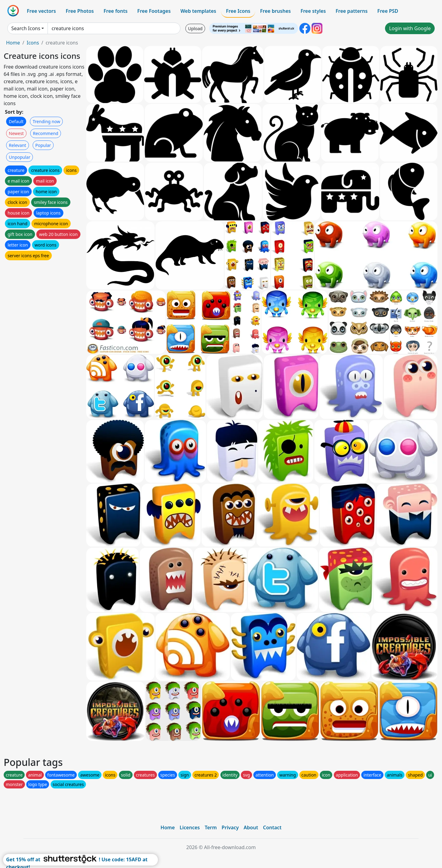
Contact (272, 827)
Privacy (230, 827)
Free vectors (41, 11)
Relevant (18, 145)
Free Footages (154, 11)
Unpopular (20, 157)
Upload (195, 28)
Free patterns (352, 11)
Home (13, 43)
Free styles (313, 11)
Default (16, 121)
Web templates (198, 11)
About (251, 827)
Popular (43, 145)
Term (211, 827)
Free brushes (275, 11)
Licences (190, 827)
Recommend (46, 133)
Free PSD (388, 11)
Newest (16, 133)
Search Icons (26, 28)
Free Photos (80, 11)
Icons (33, 43)
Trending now (46, 121)
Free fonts (116, 11)
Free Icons (238, 11)
